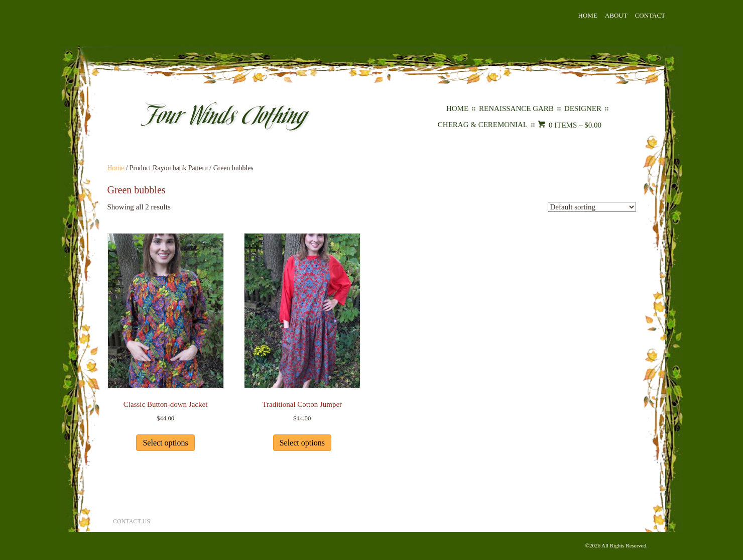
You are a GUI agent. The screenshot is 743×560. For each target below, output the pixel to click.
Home (588, 15)
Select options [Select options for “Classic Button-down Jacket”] (165, 443)
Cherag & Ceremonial (483, 125)
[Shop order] (592, 207)
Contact (650, 15)
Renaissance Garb (516, 108)
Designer (583, 108)
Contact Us (132, 521)
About (616, 15)
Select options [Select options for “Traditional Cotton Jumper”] (302, 443)
